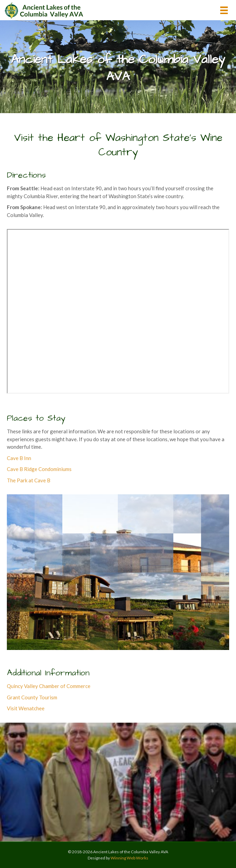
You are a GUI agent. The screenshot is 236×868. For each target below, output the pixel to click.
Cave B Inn (19, 458)
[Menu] (224, 10)
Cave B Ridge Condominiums (39, 469)
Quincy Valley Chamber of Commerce (49, 686)
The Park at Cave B (29, 480)
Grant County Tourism (32, 697)
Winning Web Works (129, 858)
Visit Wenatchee (26, 708)
